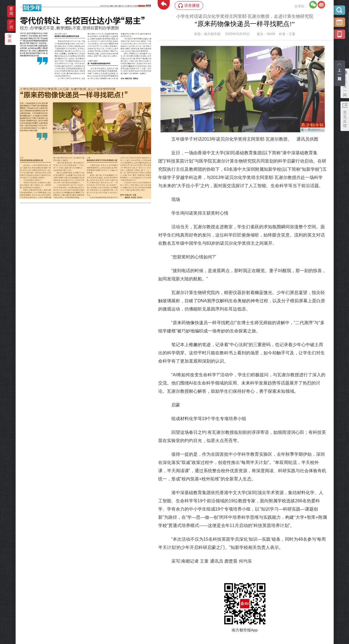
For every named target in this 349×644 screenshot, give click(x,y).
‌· (20, 90)
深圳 (10, 39)
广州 (11, 25)
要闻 (11, 11)
